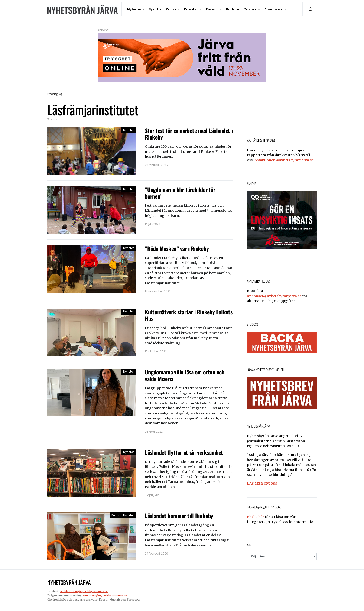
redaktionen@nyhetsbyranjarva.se (284, 160)
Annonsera (274, 9)
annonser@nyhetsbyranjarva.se (274, 296)
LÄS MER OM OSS (262, 484)
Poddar (233, 9)
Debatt (212, 9)
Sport (154, 9)
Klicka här (256, 517)
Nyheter (134, 9)
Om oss (250, 9)
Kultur (171, 9)
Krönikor (191, 9)
